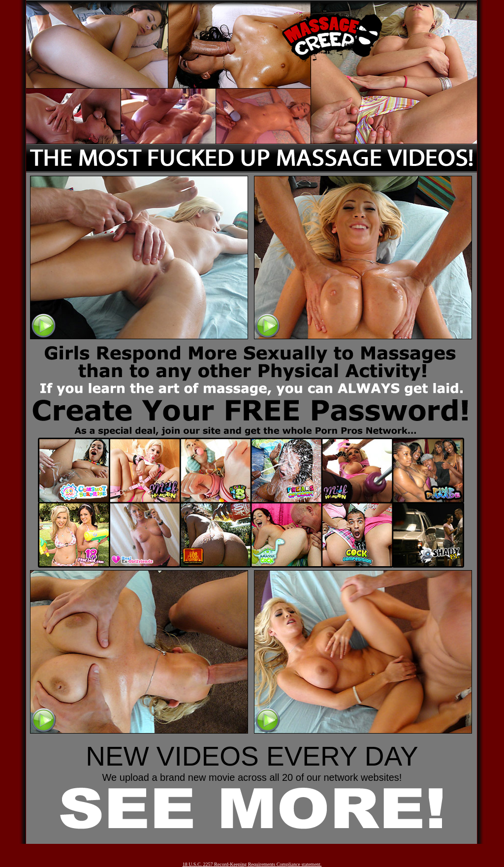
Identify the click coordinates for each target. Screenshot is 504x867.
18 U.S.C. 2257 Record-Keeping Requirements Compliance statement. (252, 864)
